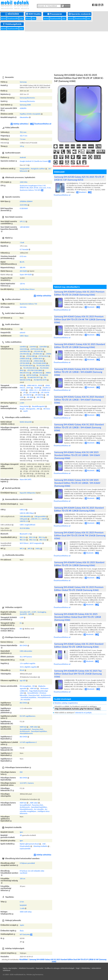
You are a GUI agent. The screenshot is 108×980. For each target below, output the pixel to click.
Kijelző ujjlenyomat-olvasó (29, 844)
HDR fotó (33, 688)
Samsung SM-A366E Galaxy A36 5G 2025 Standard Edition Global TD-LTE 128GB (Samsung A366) (79, 645)
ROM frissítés (34, 14)
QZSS (30, 614)
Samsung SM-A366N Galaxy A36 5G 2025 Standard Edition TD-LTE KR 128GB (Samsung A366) (79, 509)
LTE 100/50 (33, 392)
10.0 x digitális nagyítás (28, 667)
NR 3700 (40, 397)
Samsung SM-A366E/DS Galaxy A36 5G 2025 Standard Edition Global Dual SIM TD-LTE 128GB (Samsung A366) (78, 617)
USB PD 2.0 (24, 521)
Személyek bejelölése (29, 697)
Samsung (23, 82)
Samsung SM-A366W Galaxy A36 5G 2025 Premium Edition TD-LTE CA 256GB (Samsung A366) (79, 293)
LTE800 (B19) (38, 359)
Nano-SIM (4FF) (26, 479)
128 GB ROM (25, 227)
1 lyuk (22, 242)
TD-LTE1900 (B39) (26, 366)
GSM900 (33, 347)
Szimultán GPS (25, 612)
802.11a (23, 537)
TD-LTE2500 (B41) (30, 368)
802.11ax (43, 540)
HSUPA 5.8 (47, 388)
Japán (22, 925)
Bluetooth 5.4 (25, 534)
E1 (21, 623)
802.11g (42, 537)
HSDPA (23, 390)
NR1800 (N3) (38, 373)
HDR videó (34, 727)
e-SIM (22, 403)
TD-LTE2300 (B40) (43, 366)
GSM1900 (23, 349)
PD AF (22, 670)
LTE (25, 392)
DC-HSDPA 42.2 (44, 390)
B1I (21, 629)
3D (21, 835)
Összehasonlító (13, 18)
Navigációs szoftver (38, 169)
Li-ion (22, 902)
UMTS (29, 388)
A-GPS (34, 612)
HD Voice (47, 409)
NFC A (22, 548)
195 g (22, 146)
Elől (21, 772)
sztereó (22, 332)
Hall (44, 844)
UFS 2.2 (23, 221)
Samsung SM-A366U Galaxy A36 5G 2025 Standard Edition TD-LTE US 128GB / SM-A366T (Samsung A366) (79, 400)
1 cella (22, 908)
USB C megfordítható (28, 525)
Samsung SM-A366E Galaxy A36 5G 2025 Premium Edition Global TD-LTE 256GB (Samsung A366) (79, 589)
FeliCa (38, 548)
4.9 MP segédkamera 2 (28, 742)
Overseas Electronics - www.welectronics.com (71, 166)
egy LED (23, 680)
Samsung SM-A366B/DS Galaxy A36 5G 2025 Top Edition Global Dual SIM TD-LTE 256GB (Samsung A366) (78, 674)
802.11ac (33, 540)
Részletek (81, 192)
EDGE (40, 385)
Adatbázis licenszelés (27, 968)
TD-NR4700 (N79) (40, 380)
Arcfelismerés (46, 695)
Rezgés (22, 409)
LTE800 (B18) (25, 359)
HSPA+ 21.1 (33, 390)
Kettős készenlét (26, 422)
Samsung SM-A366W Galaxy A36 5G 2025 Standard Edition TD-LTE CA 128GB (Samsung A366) (79, 564)
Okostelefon (24, 117)
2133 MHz (24, 205)
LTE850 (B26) (39, 361)
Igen (21, 832)
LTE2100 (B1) (39, 351)
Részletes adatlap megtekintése (66, 703)
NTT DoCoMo (25, 934)
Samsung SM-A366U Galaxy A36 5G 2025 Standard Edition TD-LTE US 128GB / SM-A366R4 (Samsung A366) (79, 372)
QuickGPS (23, 614)
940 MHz (23, 307)
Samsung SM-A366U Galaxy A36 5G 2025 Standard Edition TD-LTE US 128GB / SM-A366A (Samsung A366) (79, 427)
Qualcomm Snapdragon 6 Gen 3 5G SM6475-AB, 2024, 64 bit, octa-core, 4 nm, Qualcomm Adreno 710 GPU (36, 188)
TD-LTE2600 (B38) (39, 363)
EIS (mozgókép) (25, 686)
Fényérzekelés (25, 846)
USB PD (44, 519)
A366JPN (23, 108)
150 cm (23, 879)
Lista (21, 18)
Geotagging (42, 612)
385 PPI (23, 267)
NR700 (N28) (31, 375)
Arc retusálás (25, 699)
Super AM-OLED (26, 274)
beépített (23, 905)
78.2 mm (23, 132)
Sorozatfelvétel (33, 693)
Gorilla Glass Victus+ (27, 289)
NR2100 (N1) (25, 373)
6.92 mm (23, 256)
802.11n (23, 540)
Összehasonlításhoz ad (41, 124)
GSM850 (23, 347)
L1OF (22, 617)
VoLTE (26, 411)
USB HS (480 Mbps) (27, 513)
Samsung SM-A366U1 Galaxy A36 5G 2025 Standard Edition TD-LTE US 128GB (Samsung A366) (80, 346)
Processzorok (55, 14)
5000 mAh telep (26, 912)
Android (23, 157)
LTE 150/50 (45, 392)
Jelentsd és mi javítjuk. (84, 713)
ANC (38, 409)
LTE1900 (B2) (25, 354)
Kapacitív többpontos (28, 493)
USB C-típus (24, 336)
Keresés (66, 6)
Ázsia (22, 931)
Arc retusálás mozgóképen (34, 810)
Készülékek (12, 14)
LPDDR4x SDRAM (26, 201)
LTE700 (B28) (25, 363)
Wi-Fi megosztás (36, 543)
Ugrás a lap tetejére (10, 968)
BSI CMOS (23, 645)
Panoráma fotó (34, 695)
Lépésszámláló (25, 849)
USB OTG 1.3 (36, 519)
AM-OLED (23, 271)
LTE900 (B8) (31, 356)
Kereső (4, 18)
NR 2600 (30, 397)
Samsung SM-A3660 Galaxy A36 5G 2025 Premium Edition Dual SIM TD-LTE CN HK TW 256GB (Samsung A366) (80, 535)
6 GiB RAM (24, 208)
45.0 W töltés (25, 528)
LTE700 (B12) (43, 356)
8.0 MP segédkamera (28, 716)
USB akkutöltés (25, 516)
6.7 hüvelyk (24, 249)
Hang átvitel (24, 406)
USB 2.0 (23, 510)
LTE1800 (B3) (38, 354)
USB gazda (24, 519)
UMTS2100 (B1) (36, 349)
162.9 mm (24, 136)
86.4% (22, 262)
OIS (34, 686)
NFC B (30, 548)
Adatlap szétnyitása (19, 124)
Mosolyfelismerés (44, 697)
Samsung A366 (25, 105)
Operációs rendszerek (80, 14)
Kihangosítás (31, 409)
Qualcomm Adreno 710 (28, 304)
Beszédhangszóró (39, 406)
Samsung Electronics (27, 98)
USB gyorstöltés (40, 516)
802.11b (32, 537)
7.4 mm (23, 139)
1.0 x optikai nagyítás (28, 663)
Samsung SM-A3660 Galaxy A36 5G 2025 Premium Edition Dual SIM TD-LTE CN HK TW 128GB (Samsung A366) (80, 319)
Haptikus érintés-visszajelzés (30, 114)
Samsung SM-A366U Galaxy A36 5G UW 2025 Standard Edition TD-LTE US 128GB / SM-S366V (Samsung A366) (77, 455)
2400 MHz (24, 182)
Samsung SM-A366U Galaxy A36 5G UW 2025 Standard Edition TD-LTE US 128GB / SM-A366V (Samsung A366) (77, 483)
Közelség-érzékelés (40, 846)
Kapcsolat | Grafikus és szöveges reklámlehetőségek (55, 968)
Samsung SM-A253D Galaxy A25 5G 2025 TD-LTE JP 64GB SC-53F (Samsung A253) (79, 178)
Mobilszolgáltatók (12, 24)
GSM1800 (43, 347)
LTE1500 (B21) (25, 361)
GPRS (22, 385)
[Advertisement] (54, 52)
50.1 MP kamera (26, 657)
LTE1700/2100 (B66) (35, 370)
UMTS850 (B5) (25, 351)
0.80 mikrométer (26, 651)
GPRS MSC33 (32, 385)
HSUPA (37, 388)
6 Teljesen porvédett (27, 863)
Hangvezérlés (25, 169)
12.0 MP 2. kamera (27, 783)
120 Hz (22, 284)
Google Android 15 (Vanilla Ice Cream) (34, 161)
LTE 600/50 (39, 395)
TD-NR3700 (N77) (34, 377)
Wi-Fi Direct (24, 543)
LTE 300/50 (27, 395)
